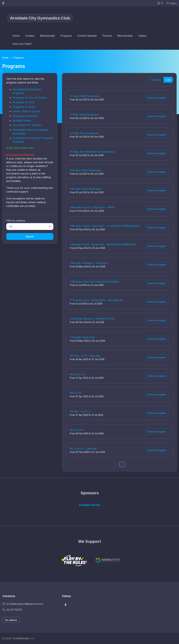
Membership (48, 36)
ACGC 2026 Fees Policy (20, 148)
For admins (11, 620)
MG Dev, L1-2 (78, 374)
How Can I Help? (22, 44)
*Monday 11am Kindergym (85, 189)
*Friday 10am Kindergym (85, 115)
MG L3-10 (76, 393)
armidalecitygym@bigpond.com (23, 604)
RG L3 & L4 (76, 430)
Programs (66, 36)
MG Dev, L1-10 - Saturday (85, 356)
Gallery (142, 36)
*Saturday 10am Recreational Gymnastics (94, 282)
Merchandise (125, 36)
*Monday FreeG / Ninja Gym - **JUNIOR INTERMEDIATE (105, 226)
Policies (107, 36)
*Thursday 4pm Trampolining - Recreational (96, 300)
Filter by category (16, 221)
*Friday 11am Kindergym (84, 133)
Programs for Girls (24, 102)
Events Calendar (87, 36)
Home (16, 36)
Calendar (156, 80)
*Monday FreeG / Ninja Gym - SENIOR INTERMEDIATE (103, 244)
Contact (30, 36)
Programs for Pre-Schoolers (30, 98)
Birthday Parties (22, 121)
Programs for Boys (24, 107)
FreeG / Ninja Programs (27, 111)
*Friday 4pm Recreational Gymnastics (92, 152)
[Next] (128, 464)
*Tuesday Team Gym (82, 337)
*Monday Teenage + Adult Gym (89, 263)
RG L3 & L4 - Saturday (83, 449)
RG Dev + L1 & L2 (80, 411)
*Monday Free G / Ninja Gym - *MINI (92, 207)
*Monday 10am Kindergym (86, 170)
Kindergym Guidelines (25, 116)
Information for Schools (27, 125)
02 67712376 (12, 610)
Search (30, 236)
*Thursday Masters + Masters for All (92, 319)
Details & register (157, 98)
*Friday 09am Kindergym (85, 96)
